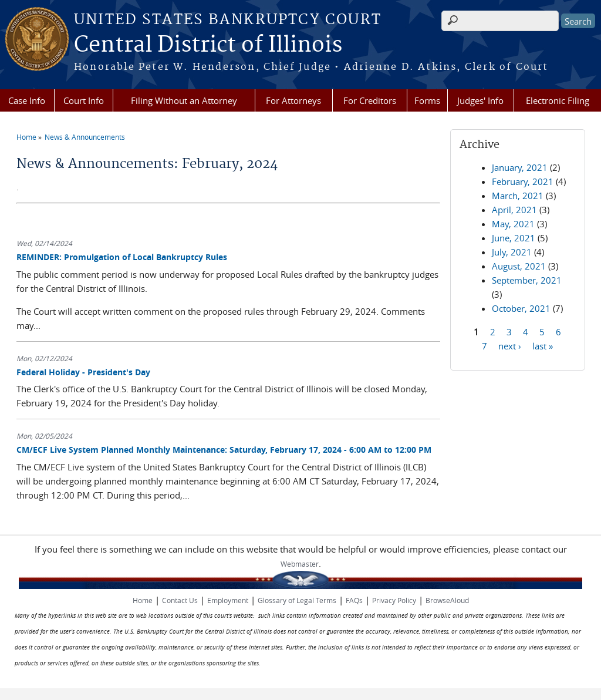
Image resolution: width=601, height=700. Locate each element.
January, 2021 (520, 167)
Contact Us (180, 600)
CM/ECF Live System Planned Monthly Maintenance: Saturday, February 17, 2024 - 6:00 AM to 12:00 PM (224, 450)
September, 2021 (527, 280)
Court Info (84, 100)
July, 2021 (512, 252)
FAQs (354, 600)
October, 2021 (521, 308)
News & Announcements (85, 137)
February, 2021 (523, 181)
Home (26, 137)
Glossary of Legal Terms (297, 600)
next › (510, 345)
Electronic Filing (558, 100)
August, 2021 (519, 266)
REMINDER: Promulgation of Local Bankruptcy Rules (122, 257)
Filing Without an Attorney (184, 100)
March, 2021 (518, 196)
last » (543, 345)
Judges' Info (480, 100)
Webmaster (300, 564)
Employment (228, 600)
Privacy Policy (394, 600)
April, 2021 (514, 210)
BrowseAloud (447, 600)
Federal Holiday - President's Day (83, 372)
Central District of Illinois (208, 45)
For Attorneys (293, 100)
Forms (427, 100)
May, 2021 (513, 224)
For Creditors (370, 100)
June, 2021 (514, 238)
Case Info (27, 100)
